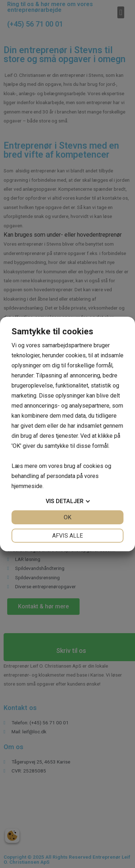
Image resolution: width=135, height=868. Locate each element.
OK (67, 517)
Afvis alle (67, 536)
